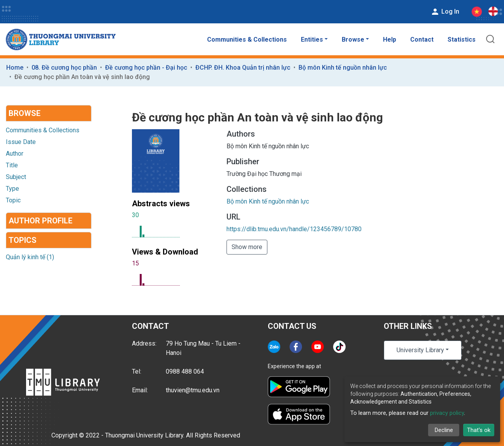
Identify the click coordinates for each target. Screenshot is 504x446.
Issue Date (21, 142)
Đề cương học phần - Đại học (146, 68)
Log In (445, 12)
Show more (247, 247)
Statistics (462, 40)
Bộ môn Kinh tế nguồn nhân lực (343, 68)
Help (390, 40)
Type (12, 189)
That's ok (479, 430)
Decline (444, 430)
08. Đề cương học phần (64, 68)
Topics (23, 240)
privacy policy (447, 413)
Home (15, 68)
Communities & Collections (247, 40)
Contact (422, 40)
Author (15, 154)
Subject (16, 177)
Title (12, 165)
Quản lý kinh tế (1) (30, 257)
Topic (13, 200)
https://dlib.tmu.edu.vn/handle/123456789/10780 (294, 229)
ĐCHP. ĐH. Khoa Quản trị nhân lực (243, 68)
